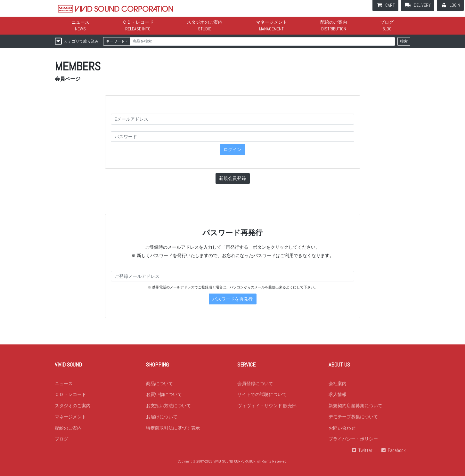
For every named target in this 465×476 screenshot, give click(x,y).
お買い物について (164, 395)
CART (390, 5)
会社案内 (338, 383)
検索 (404, 41)
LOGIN (455, 5)
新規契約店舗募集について (355, 406)
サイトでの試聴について (262, 395)
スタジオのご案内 (205, 22)
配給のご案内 (334, 22)
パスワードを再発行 (232, 299)
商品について (159, 383)
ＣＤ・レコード (138, 22)
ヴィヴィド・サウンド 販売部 (267, 406)
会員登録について (255, 383)
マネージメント (272, 22)
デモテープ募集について (353, 417)
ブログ (387, 22)
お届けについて (162, 417)
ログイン (232, 149)
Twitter (365, 451)
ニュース (80, 22)
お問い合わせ (342, 428)
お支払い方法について (168, 406)
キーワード (115, 41)
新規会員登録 (232, 178)
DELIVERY (422, 5)
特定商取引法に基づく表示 (173, 428)
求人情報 (338, 395)
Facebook (397, 451)
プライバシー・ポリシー (353, 440)
